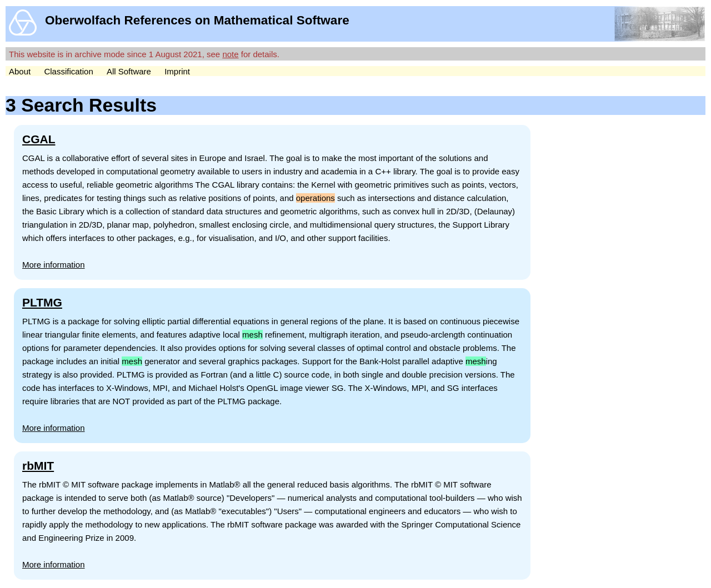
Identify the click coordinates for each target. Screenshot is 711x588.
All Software (129, 71)
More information (54, 265)
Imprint (177, 71)
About (20, 71)
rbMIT (38, 466)
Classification (68, 71)
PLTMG (42, 302)
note (230, 54)
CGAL (39, 139)
